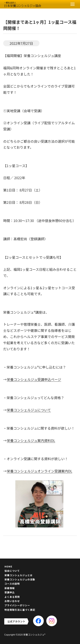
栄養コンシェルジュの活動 (20, 579)
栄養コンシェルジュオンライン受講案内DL (40, 471)
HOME (8, 566)
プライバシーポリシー (17, 605)
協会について (12, 571)
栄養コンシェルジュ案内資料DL (31, 440)
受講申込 (10, 592)
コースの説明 (12, 584)
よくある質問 (12, 597)
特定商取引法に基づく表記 (20, 610)
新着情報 (10, 588)
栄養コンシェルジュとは (18, 575)
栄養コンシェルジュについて (29, 410)
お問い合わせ (12, 601)
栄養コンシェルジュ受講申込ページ (34, 379)
